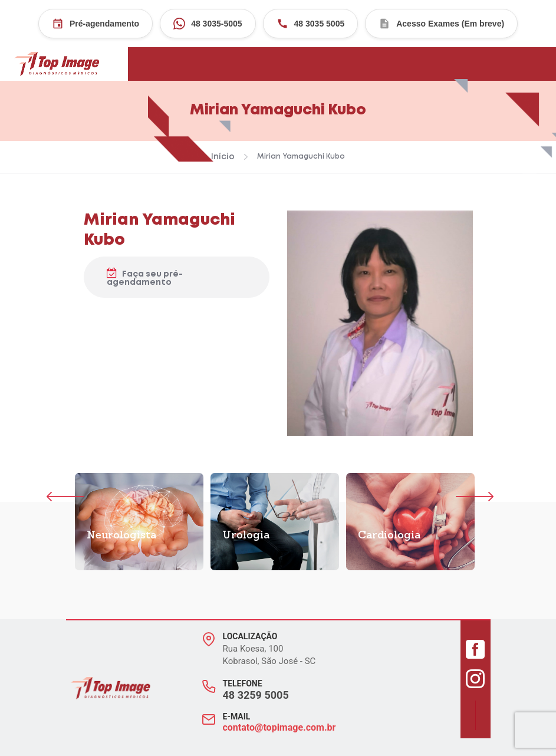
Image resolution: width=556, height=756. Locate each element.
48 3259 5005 (256, 695)
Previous (65, 497)
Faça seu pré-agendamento (145, 277)
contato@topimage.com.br (279, 727)
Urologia (246, 535)
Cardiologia (389, 535)
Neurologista (121, 535)
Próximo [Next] (449, 497)
